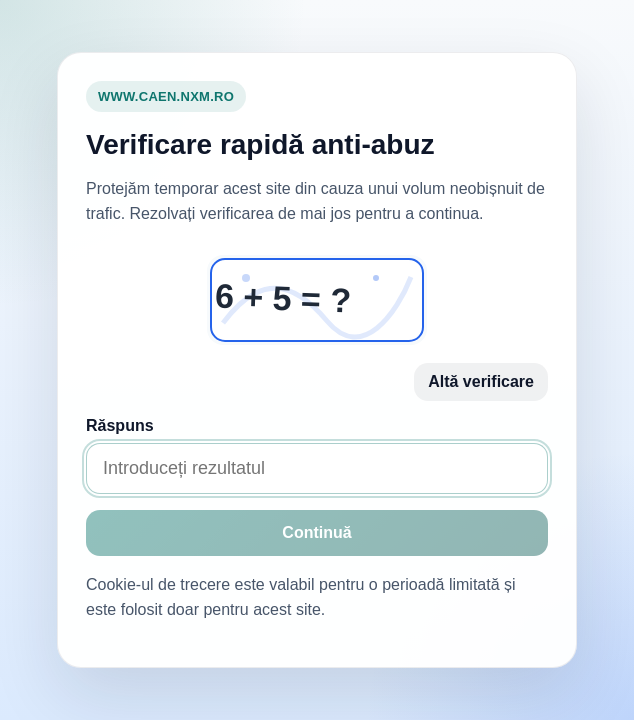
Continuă (316, 532)
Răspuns (120, 425)
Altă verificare (481, 381)
